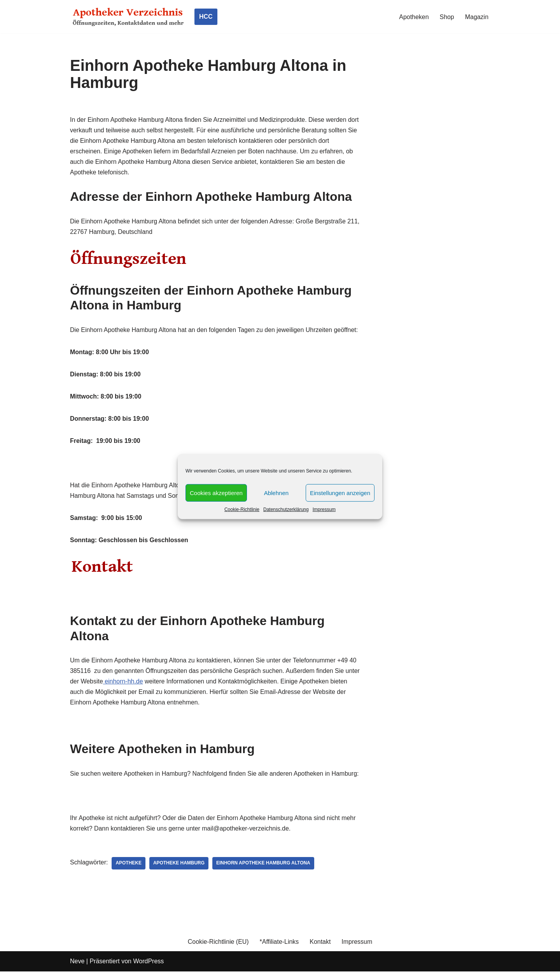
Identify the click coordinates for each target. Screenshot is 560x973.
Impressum (324, 509)
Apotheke (129, 865)
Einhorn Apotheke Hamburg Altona (264, 865)
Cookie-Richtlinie (242, 509)
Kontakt (320, 943)
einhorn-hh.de (139, 682)
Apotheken (414, 17)
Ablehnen (276, 493)
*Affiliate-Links (279, 943)
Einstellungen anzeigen (340, 493)
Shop (447, 17)
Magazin (477, 17)
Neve (77, 963)
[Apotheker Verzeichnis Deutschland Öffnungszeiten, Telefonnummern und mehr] (128, 17)
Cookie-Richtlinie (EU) (218, 943)
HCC (206, 17)
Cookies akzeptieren (216, 493)
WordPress (148, 963)
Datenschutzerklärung (286, 509)
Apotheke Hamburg (179, 865)
